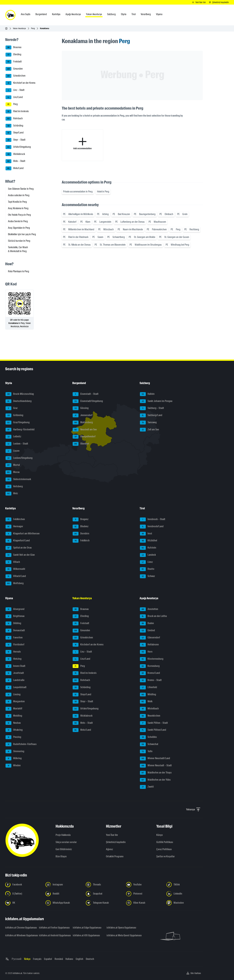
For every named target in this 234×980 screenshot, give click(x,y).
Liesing (13, 695)
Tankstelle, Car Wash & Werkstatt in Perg (18, 249)
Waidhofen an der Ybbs (155, 780)
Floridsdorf (15, 645)
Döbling (13, 623)
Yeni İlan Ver (112, 835)
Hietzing (13, 659)
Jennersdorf (83, 415)
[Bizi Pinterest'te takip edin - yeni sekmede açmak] (144, 894)
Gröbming (14, 415)
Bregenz (81, 519)
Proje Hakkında (63, 835)
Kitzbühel (149, 541)
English (79, 959)
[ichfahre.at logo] (10, 15)
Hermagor (14, 527)
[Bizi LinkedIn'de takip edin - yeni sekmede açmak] (185, 894)
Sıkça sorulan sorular (66, 842)
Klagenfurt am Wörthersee (23, 534)
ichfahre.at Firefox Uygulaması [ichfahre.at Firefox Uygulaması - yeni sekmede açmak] (54, 928)
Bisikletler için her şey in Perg (22, 234)
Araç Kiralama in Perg (18, 208)
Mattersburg (83, 423)
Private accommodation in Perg (78, 192)
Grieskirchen (16, 76)
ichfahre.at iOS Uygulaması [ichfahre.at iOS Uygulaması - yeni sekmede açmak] (86, 935)
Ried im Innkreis (17, 111)
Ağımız (109, 849)
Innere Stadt (15, 666)
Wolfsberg (15, 583)
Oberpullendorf (84, 437)
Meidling (14, 716)
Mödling (148, 695)
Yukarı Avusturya (19, 28)
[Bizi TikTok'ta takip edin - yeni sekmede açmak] (185, 885)
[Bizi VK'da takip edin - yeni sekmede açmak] (23, 903)
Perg (33, 28)
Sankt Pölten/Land (153, 730)
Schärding (14, 126)
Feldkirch (81, 541)
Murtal (13, 465)
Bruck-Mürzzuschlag (20, 394)
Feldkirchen (15, 519)
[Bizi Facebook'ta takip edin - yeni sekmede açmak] (23, 885)
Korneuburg (150, 666)
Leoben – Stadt (17, 444)
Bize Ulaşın (61, 856)
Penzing (13, 737)
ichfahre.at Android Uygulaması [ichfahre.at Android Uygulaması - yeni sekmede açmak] (54, 935)
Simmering (15, 751)
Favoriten (14, 638)
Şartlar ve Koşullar (166, 856)
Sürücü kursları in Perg (19, 241)
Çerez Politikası (164, 849)
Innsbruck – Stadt (153, 519)
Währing (14, 758)
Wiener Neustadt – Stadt (156, 766)
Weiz (12, 494)
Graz (12, 408)
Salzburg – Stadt (152, 408)
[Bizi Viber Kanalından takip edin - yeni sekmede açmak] (144, 903)
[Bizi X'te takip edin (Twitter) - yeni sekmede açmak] (23, 894)
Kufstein (148, 548)
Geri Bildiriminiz (64, 849)
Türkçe (27, 959)
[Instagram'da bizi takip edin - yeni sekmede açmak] (64, 885)
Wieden (13, 766)
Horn (146, 652)
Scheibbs (148, 737)
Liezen (13, 451)
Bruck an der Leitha (153, 616)
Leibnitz (13, 437)
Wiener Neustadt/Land (155, 758)
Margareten (15, 702)
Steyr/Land (15, 133)
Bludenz (81, 527)
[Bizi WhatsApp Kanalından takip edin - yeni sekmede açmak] (64, 903)
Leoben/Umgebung (19, 458)
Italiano (69, 959)
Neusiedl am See (85, 430)
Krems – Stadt (151, 680)
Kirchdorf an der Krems (20, 83)
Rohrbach (14, 119)
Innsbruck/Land (152, 527)
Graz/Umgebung (18, 423)
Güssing (81, 408)
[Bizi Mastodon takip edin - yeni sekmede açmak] (185, 903)
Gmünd (147, 631)
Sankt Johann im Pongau (156, 401)
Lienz (146, 562)
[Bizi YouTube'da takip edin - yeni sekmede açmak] (144, 885)
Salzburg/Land (151, 415)
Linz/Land (14, 97)
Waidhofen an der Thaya (156, 773)
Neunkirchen (150, 716)
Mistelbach (149, 709)
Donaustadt (15, 631)
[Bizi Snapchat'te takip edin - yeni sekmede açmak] (104, 894)
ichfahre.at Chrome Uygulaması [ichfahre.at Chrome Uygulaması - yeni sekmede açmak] (20, 928)
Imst (146, 534)
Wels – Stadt (15, 161)
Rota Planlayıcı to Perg (19, 271)
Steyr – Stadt (15, 140)
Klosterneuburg (152, 659)
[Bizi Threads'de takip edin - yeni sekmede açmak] (104, 885)
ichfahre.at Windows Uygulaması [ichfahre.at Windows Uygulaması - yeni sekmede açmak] (20, 935)
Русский (16, 959)
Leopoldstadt (16, 687)
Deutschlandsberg (19, 401)
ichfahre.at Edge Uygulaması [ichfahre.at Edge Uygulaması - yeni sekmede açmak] (87, 928)
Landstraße (15, 680)
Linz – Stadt (15, 90)
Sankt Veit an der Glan (20, 555)
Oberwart (81, 444)
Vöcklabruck (15, 154)
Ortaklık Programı (115, 856)
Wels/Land (15, 168)
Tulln (146, 751)
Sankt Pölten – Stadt (154, 723)
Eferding (13, 55)
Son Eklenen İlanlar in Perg (21, 189)
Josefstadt (15, 673)
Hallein (147, 394)
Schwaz (147, 576)
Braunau (13, 47)
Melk (146, 702)
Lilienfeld (148, 687)
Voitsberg (14, 487)
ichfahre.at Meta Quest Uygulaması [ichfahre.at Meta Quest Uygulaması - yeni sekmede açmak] (122, 935)
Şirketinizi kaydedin (116, 842)
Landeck (148, 555)
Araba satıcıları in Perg (19, 195)
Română (59, 959)
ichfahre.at (17, 973)
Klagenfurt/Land (18, 541)
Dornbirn (81, 534)
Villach (13, 562)
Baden (147, 623)
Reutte (147, 569)
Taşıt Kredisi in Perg (17, 202)
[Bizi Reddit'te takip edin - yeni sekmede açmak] (64, 894)
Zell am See (149, 430)
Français (37, 959)
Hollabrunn (149, 645)
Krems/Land (150, 673)
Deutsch (90, 959)
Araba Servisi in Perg (18, 221)
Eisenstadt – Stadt (86, 394)
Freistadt (14, 62)
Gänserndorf (150, 638)
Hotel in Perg (103, 192)
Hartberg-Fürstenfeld (20, 430)
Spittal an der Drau (19, 548)
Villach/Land (16, 576)
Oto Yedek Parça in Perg (19, 215)
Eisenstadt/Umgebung (88, 401)
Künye (159, 835)
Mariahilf (14, 709)
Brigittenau (15, 616)
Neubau (13, 723)
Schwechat (149, 744)
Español (48, 959)
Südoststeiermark (18, 479)
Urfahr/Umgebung (18, 147)
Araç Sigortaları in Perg (19, 228)
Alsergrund (15, 609)
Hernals (13, 652)
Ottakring (14, 730)
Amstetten (149, 609)
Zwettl (147, 787)
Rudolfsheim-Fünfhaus (21, 744)
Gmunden (14, 69)
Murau (13, 472)
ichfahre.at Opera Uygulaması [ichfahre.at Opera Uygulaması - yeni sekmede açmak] (121, 928)
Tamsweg (148, 423)
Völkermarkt (15, 569)
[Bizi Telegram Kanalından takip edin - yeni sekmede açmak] (104, 903)
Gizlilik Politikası (165, 842)
